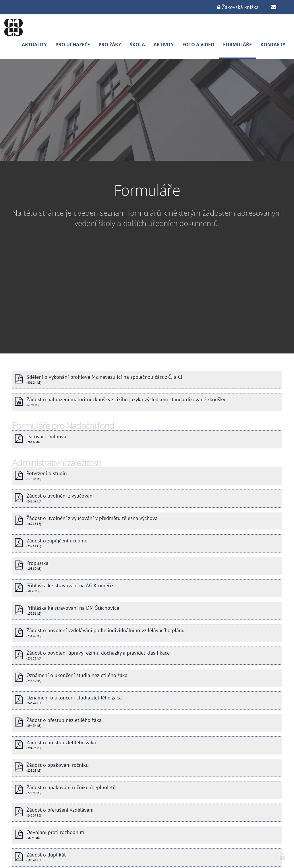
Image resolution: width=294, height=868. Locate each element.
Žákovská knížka (238, 7)
